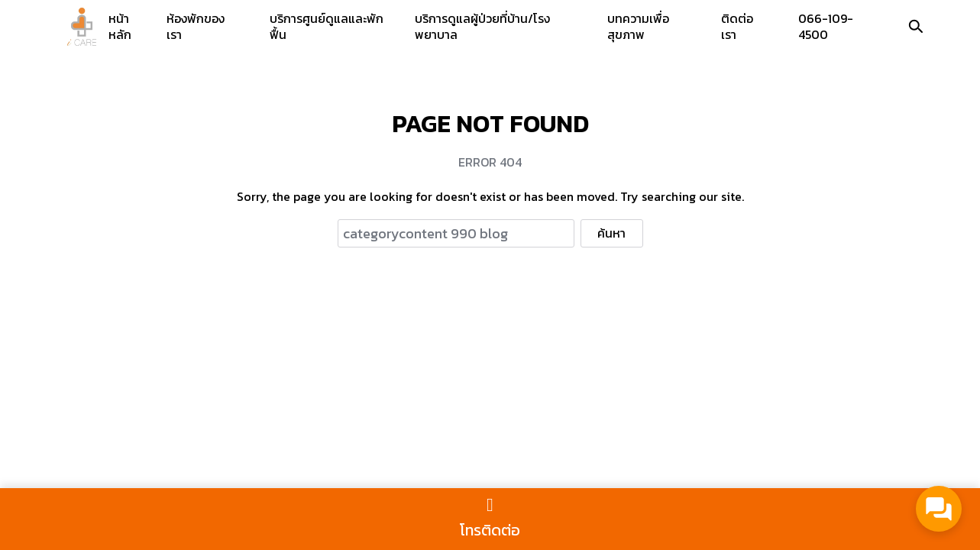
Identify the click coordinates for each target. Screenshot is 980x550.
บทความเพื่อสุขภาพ (638, 26)
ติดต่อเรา (737, 26)
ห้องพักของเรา (196, 26)
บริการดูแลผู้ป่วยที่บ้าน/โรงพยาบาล (482, 26)
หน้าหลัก (120, 26)
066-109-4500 (826, 26)
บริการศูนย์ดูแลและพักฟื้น (327, 26)
